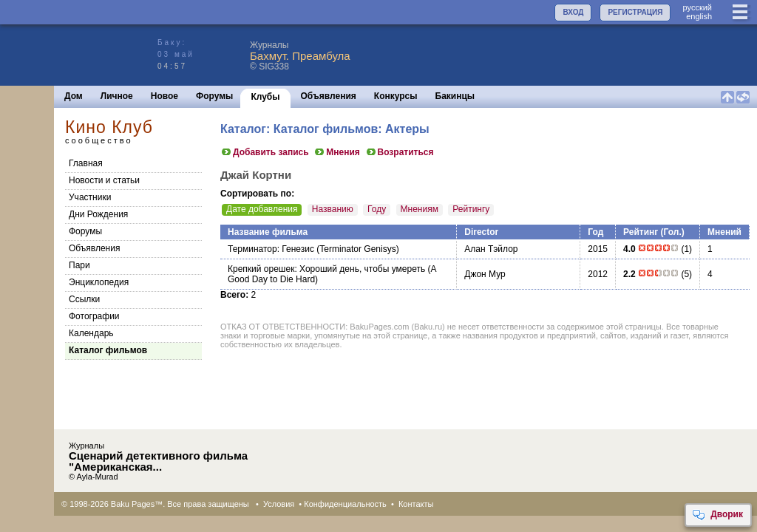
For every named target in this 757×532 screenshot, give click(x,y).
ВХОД (573, 12)
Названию (333, 209)
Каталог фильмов (108, 350)
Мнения (337, 152)
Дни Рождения (98, 214)
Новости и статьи (104, 180)
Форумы (214, 96)
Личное (117, 96)
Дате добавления (262, 209)
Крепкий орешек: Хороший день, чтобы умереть (326, 269)
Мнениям (420, 209)
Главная (86, 163)
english (699, 16)
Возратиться (400, 152)
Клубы (265, 97)
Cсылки (84, 299)
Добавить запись (265, 152)
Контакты (416, 504)
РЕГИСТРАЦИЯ (635, 12)
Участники (90, 197)
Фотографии (94, 316)
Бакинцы (455, 96)
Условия (279, 504)
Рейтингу (471, 209)
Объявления (329, 96)
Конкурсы (396, 96)
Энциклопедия (99, 282)
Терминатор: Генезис (271, 249)
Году (377, 209)
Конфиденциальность (345, 504)
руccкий (697, 7)
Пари (79, 265)
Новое (164, 96)
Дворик (717, 515)
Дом (74, 96)
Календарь (91, 333)
